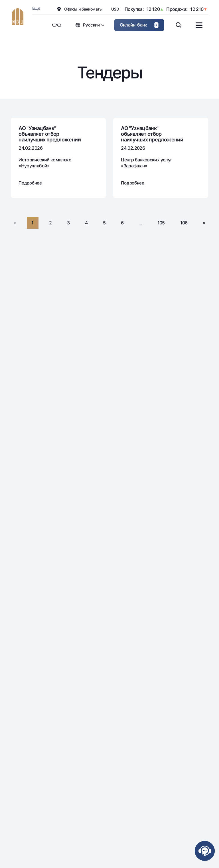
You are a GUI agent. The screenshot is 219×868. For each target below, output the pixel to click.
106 (184, 223)
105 (161, 223)
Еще (36, 8)
